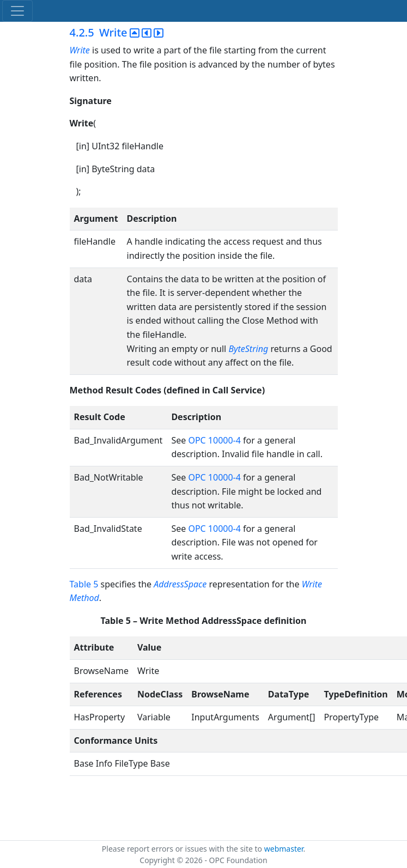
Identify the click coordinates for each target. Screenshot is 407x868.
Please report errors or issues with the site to (183, 849)
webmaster (284, 849)
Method (84, 598)
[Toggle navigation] (17, 11)
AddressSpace (180, 584)
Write (81, 50)
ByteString (248, 349)
